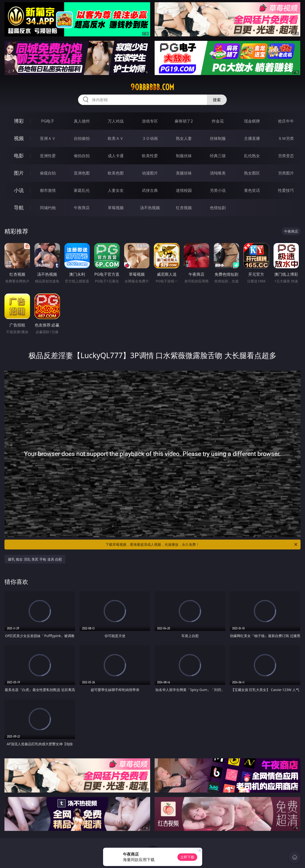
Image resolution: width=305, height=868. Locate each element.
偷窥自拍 (48, 173)
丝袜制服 (218, 138)
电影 (19, 156)
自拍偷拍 (82, 138)
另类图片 (286, 173)
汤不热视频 (150, 208)
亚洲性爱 (48, 156)
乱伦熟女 (252, 156)
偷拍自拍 (82, 156)
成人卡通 (116, 156)
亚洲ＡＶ (48, 138)
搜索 (217, 100)
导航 (19, 208)
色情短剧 (218, 208)
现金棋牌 (252, 121)
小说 (19, 190)
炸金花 (218, 121)
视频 (19, 138)
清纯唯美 (218, 173)
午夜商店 (82, 208)
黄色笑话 (252, 190)
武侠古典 (150, 190)
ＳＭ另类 (286, 138)
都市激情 (48, 190)
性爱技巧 (286, 190)
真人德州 (82, 121)
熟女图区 (252, 173)
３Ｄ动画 (150, 138)
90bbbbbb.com (152, 87)
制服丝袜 (184, 156)
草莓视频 (116, 208)
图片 (19, 173)
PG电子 (48, 121)
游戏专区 (150, 121)
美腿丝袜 (184, 173)
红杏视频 (184, 208)
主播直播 (252, 138)
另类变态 (286, 156)
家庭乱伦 (82, 190)
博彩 (19, 121)
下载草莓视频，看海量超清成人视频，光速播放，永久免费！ (202, 545)
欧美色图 (116, 173)
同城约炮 (48, 208)
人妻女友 (116, 190)
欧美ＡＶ (116, 138)
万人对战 (116, 121)
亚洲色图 (82, 173)
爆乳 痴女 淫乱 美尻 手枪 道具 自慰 (35, 559)
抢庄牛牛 (286, 121)
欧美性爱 (150, 156)
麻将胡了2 (184, 121)
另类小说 (218, 190)
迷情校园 (184, 190)
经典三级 (218, 156)
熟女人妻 (184, 138)
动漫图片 (150, 173)
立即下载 (187, 857)
